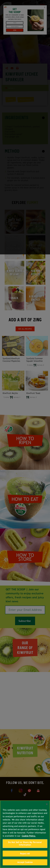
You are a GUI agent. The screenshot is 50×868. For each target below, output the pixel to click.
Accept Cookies (25, 862)
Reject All (25, 854)
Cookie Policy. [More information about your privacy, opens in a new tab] (29, 836)
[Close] (47, 804)
